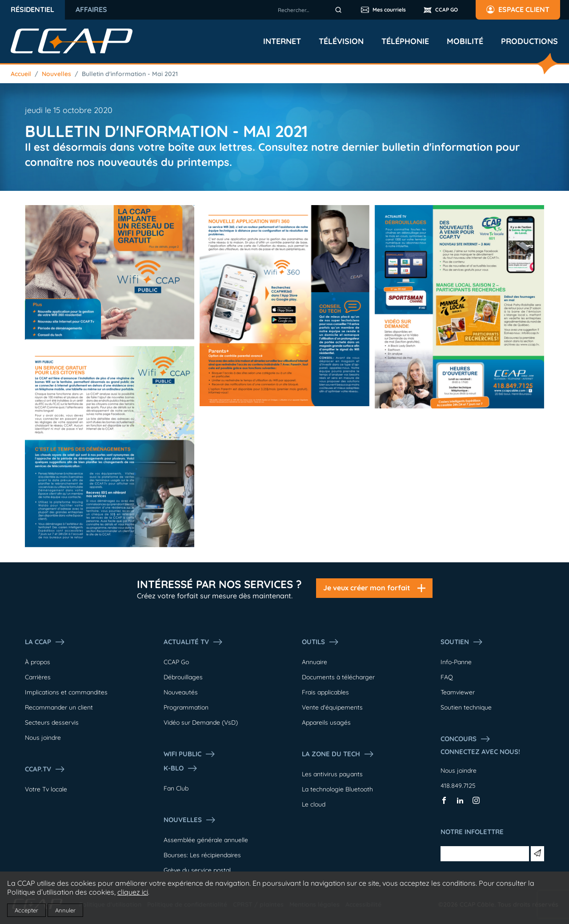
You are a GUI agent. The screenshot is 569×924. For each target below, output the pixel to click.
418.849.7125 (458, 786)
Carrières (38, 677)
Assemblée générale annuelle (206, 840)
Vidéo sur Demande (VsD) (201, 722)
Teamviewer (458, 692)
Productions (529, 41)
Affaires (91, 9)
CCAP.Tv (45, 769)
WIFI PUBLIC (190, 754)
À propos (38, 662)
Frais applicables (325, 692)
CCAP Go (176, 662)
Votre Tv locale (46, 789)
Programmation (186, 707)
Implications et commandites (66, 692)
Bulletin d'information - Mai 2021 (130, 74)
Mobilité (465, 41)
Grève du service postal (197, 870)
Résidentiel (32, 9)
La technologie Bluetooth (337, 789)
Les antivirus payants (332, 774)
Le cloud (314, 804)
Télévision (341, 41)
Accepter (26, 910)
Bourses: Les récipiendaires (202, 855)
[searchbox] (311, 10)
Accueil (21, 74)
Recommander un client (59, 707)
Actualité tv (193, 642)
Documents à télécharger (338, 677)
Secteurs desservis (52, 722)
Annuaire (315, 662)
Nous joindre (43, 738)
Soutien (462, 642)
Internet (282, 41)
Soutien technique (466, 707)
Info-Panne (456, 662)
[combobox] (311, 10)
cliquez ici (133, 892)
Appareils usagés (326, 722)
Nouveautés (181, 692)
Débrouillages (183, 677)
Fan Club (176, 788)
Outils (321, 642)
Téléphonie (405, 41)
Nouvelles (56, 74)
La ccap (45, 642)
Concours (466, 739)
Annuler (65, 910)
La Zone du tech (338, 754)
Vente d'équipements (332, 707)
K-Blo (181, 768)
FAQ (447, 677)
